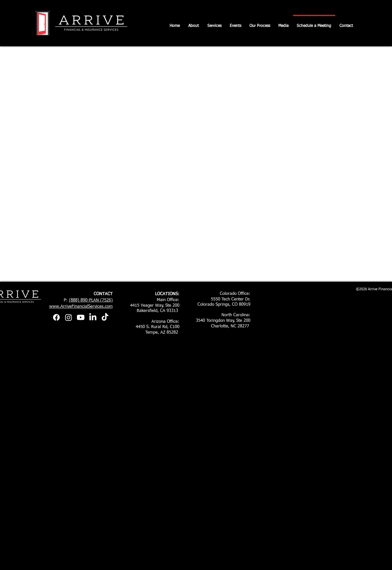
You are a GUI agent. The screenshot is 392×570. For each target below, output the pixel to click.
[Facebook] (56, 317)
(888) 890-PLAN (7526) (91, 300)
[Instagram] (69, 317)
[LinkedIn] (93, 317)
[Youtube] (81, 317)
